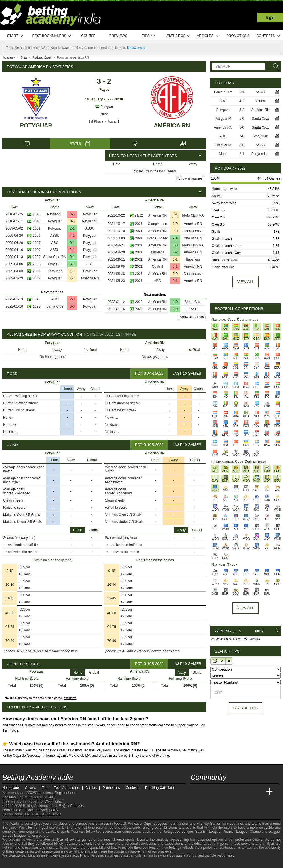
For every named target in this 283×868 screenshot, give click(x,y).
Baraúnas (55, 271)
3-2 (242, 110)
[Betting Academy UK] (259, 792)
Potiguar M (223, 119)
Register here (65, 793)
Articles (208, 36)
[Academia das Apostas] (206, 792)
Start (15, 36)
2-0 (72, 299)
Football (120, 824)
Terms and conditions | (20, 810)
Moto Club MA (193, 215)
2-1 (72, 228)
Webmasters (54, 801)
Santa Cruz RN (55, 257)
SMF (51, 797)
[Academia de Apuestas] (238, 792)
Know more (136, 48)
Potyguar (36, 125)
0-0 (72, 221)
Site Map (9, 797)
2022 (104, 114)
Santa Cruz (55, 306)
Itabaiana (157, 252)
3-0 (72, 306)
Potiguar (104, 107)
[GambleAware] (17, 863)
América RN (172, 125)
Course (88, 36)
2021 (139, 224)
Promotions (238, 36)
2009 (37, 228)
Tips (149, 36)
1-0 (175, 245)
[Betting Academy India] (195, 792)
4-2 (242, 101)
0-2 (175, 252)
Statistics (179, 36)
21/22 (139, 215)
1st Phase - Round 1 (104, 121)
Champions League (265, 832)
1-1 (72, 271)
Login (270, 18)
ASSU (90, 228)
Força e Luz (223, 92)
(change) (254, 639)
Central (158, 267)
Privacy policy (48, 810)
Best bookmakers (52, 36)
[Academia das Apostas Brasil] (217, 792)
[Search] (274, 66)
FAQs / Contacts (71, 806)
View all (245, 282)
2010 (37, 214)
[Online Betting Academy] (227, 792)
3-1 (72, 214)
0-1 (72, 243)
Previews (118, 36)
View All (245, 608)
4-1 (72, 236)
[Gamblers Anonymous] (52, 863)
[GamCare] (36, 863)
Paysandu (55, 214)
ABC (55, 243)
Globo (260, 101)
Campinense (157, 224)
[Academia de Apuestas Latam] (248, 792)
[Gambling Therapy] (44, 863)
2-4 (175, 238)
